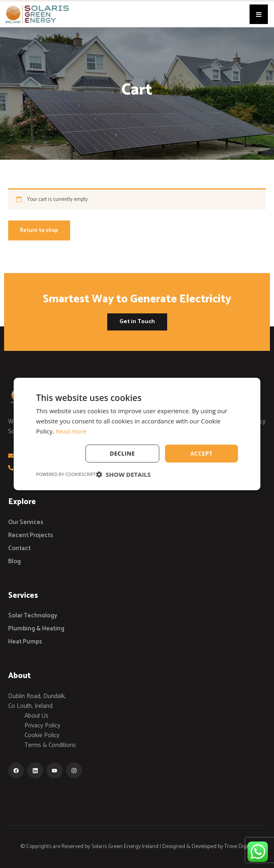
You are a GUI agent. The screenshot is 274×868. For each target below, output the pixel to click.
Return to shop (39, 230)
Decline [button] (122, 453)
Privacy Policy (42, 726)
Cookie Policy (42, 735)
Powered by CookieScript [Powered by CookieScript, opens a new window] (66, 474)
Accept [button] (202, 453)
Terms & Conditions (50, 745)
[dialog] (137, 434)
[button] (259, 14)
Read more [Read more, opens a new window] (72, 431)
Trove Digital (239, 847)
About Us (36, 716)
